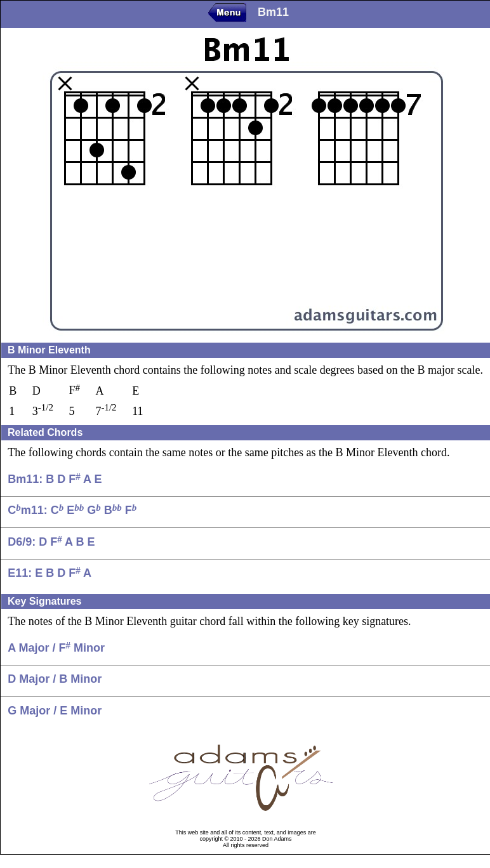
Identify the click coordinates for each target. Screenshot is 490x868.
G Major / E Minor (55, 711)
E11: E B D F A (50, 573)
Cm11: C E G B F (72, 510)
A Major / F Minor (56, 648)
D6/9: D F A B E (51, 542)
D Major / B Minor (55, 679)
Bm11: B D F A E (55, 479)
